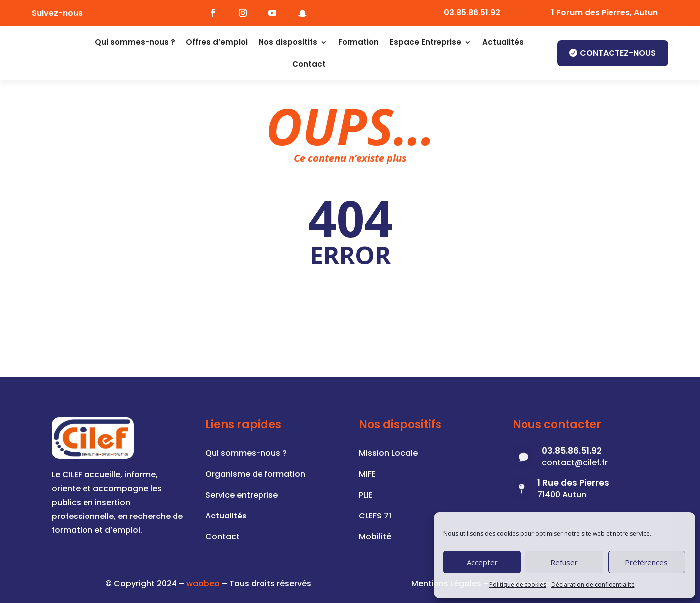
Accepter (482, 562)
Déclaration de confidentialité (593, 584)
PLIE (366, 496)
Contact (309, 64)
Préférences (646, 562)
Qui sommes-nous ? (135, 42)
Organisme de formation (255, 475)
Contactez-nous (618, 53)
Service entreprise (242, 496)
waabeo (203, 583)
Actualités (503, 42)
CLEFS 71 (375, 517)
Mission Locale (388, 454)
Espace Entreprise (426, 42)
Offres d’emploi (217, 42)
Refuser (564, 562)
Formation (358, 42)
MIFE (367, 475)
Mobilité (375, 538)
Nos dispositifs (288, 42)
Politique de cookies (518, 584)
